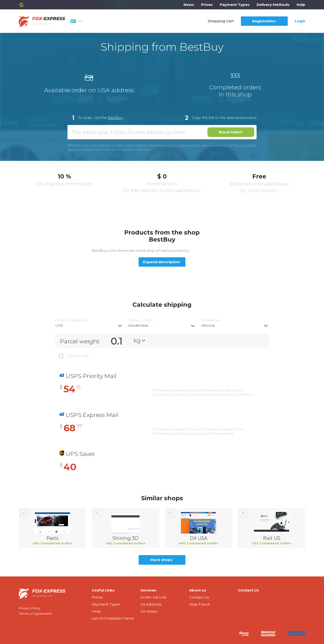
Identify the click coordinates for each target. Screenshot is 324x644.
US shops (149, 611)
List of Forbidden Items (113, 618)
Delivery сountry (141, 320)
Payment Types (235, 5)
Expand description (162, 262)
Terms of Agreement (35, 614)
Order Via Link (153, 597)
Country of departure (71, 320)
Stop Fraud (199, 604)
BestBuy (115, 118)
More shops (162, 560)
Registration (264, 21)
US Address (151, 604)
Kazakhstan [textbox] (138, 325)
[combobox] (89, 325)
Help (301, 5)
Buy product (230, 132)
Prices (207, 5)
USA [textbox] (59, 325)
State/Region (212, 320)
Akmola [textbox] (208, 325)
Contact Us (199, 597)
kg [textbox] (137, 340)
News (189, 5)
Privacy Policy (29, 608)
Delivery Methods (273, 5)
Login (300, 21)
